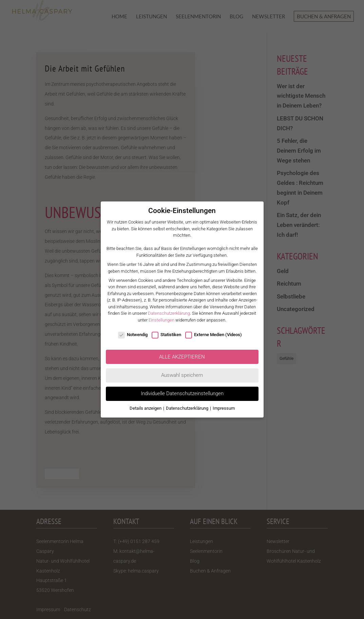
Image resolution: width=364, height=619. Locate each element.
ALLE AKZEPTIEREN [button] (182, 357)
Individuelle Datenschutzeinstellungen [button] (182, 393)
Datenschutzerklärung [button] (188, 408)
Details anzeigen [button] (146, 408)
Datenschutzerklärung (169, 313)
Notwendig (133, 335)
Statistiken (166, 335)
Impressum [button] (224, 408)
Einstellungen (161, 320)
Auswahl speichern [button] (182, 375)
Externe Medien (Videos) (214, 335)
